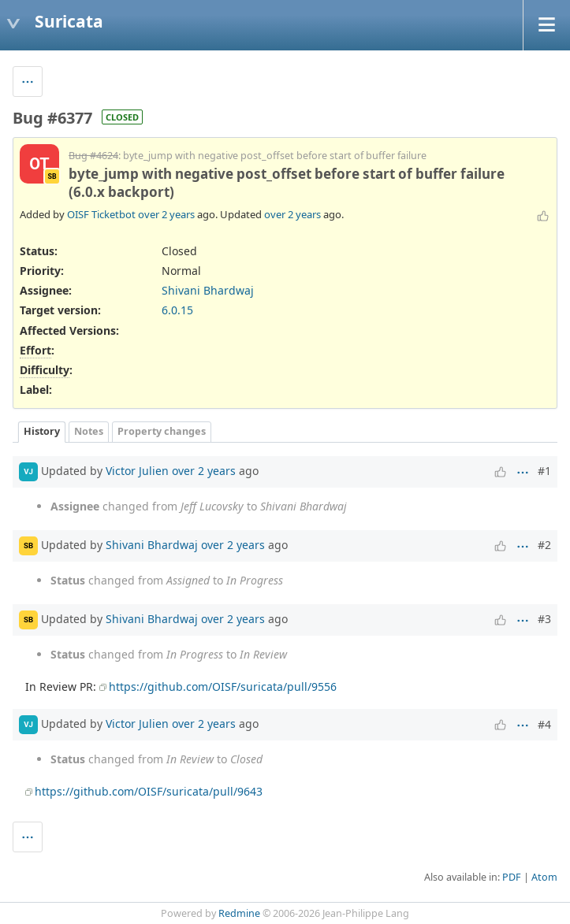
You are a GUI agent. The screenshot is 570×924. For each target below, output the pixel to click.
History (42, 431)
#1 (544, 471)
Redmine (239, 913)
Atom (544, 877)
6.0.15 (177, 310)
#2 (544, 545)
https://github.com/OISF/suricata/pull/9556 (223, 687)
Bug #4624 (93, 156)
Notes (89, 431)
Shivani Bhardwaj (208, 290)
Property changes (162, 431)
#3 (544, 619)
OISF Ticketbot (101, 214)
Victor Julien (137, 470)
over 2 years (166, 214)
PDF (512, 877)
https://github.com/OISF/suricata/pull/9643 (149, 791)
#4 (544, 724)
